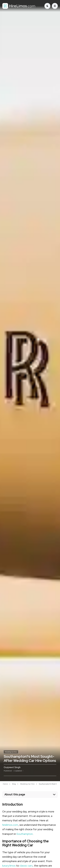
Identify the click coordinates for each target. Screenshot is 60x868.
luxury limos (9, 866)
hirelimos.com (10, 825)
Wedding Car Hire (11, 752)
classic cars (26, 866)
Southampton (25, 834)
